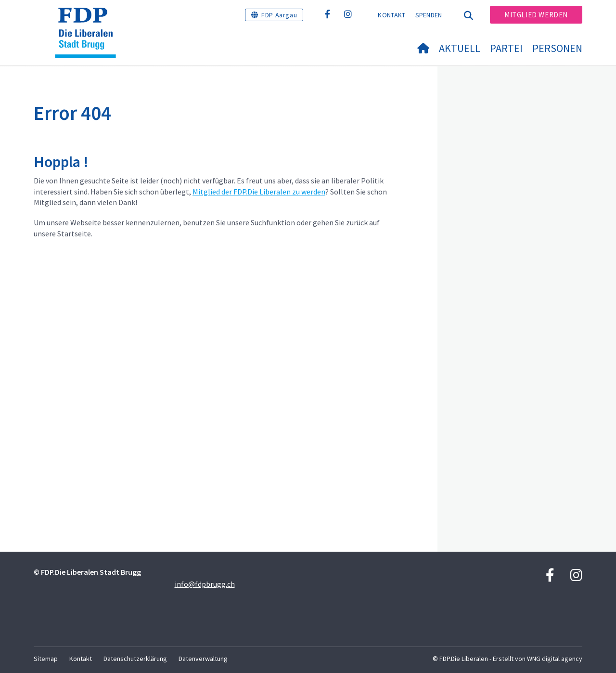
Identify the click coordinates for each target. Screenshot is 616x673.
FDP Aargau (279, 15)
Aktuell (460, 48)
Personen (557, 48)
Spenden (429, 15)
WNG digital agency (555, 659)
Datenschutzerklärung (135, 659)
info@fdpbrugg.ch (205, 584)
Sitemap (46, 659)
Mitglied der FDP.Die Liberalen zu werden (259, 192)
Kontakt (391, 15)
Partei (506, 48)
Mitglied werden (536, 15)
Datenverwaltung (203, 659)
